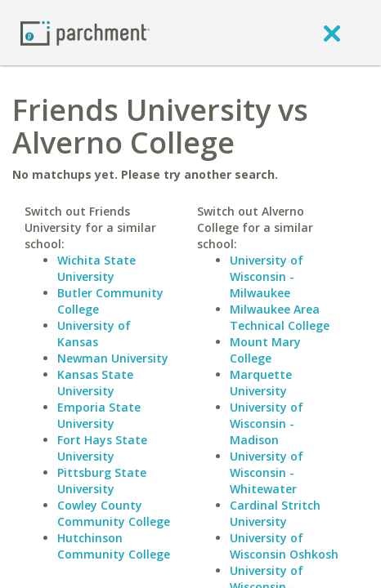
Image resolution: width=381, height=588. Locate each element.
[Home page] (85, 32)
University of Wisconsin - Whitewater (267, 472)
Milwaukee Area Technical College (280, 317)
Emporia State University (99, 415)
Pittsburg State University (102, 481)
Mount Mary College (265, 350)
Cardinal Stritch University (275, 513)
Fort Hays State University (102, 448)
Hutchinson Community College (114, 546)
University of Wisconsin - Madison (267, 423)
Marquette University (261, 383)
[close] (332, 33)
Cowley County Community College (114, 513)
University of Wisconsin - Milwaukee (267, 276)
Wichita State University (96, 268)
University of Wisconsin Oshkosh (284, 546)
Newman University (113, 358)
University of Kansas (94, 334)
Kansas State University (95, 383)
